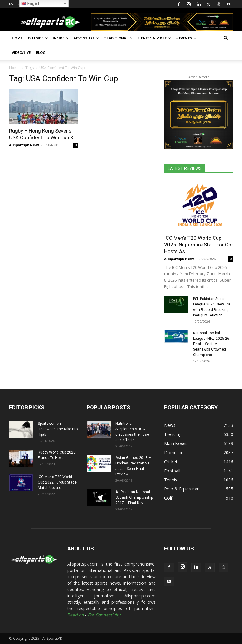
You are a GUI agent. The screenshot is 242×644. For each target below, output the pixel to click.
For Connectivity (104, 615)
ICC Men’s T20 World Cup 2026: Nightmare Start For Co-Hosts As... (199, 245)
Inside (61, 38)
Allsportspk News (24, 145)
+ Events (186, 38)
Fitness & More (154, 38)
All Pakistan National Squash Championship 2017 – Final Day (134, 497)
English (31, 4)
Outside (38, 38)
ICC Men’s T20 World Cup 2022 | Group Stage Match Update (57, 482)
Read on (76, 615)
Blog (41, 53)
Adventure (86, 38)
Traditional (118, 38)
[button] (226, 38)
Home (17, 38)
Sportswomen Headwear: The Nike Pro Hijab (58, 429)
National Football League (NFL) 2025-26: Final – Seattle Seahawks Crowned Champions (212, 344)
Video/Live (21, 53)
